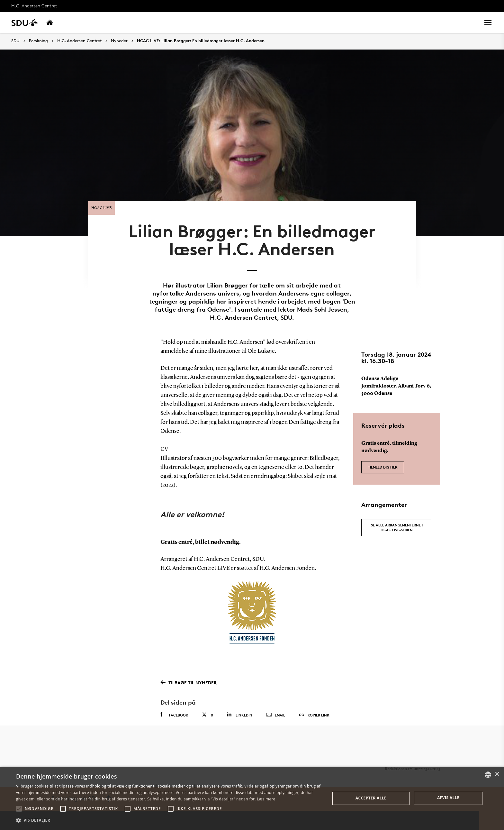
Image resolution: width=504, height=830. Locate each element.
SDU (15, 41)
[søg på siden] (422, 23)
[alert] (252, 798)
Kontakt (221, 22)
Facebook (174, 711)
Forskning (93, 22)
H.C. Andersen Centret (34, 6)
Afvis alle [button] (448, 798)
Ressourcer (126, 22)
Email (276, 712)
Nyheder (157, 22)
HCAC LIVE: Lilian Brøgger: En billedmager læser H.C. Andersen (201, 41)
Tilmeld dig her (383, 463)
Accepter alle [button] (371, 798)
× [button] (497, 774)
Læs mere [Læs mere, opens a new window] (266, 799)
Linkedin (240, 711)
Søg (467, 22)
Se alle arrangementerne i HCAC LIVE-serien (397, 524)
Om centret (189, 22)
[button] (19, 809)
